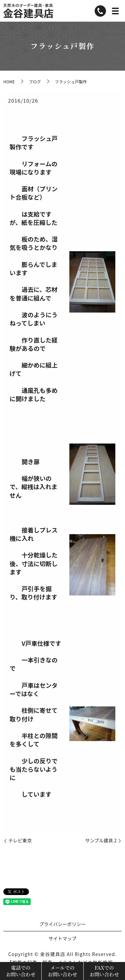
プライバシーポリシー (63, 924)
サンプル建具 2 (101, 841)
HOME (9, 81)
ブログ (35, 81)
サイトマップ (63, 938)
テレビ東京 (20, 841)
